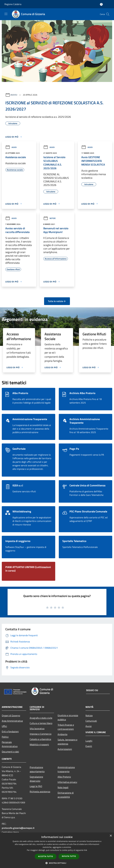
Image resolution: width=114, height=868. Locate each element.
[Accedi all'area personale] (101, 4)
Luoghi (89, 741)
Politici (5, 737)
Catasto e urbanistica (40, 739)
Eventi (89, 746)
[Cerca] (108, 14)
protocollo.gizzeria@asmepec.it (18, 828)
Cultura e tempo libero (41, 723)
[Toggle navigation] (6, 14)
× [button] (111, 836)
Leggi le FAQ (36, 786)
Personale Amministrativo (10, 744)
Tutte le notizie (57, 301)
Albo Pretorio (64, 777)
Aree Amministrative (12, 721)
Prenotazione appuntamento (37, 769)
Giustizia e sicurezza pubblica (68, 717)
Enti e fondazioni (10, 731)
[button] (57, 863)
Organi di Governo (11, 715)
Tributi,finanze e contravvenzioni (66, 727)
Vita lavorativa (37, 729)
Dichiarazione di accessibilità (66, 795)
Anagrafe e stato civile (41, 718)
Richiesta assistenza (40, 792)
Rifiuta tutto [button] (69, 856)
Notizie (50, 218)
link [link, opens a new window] (86, 850)
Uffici (4, 726)
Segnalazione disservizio (36, 779)
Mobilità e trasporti (39, 744)
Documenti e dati (10, 752)
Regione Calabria (13, 4)
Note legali (63, 787)
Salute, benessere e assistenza (67, 742)
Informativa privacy (67, 782)
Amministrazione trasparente (66, 769)
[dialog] (57, 850)
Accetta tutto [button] (46, 856)
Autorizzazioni (65, 749)
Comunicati (91, 721)
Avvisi (14, 95)
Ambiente (62, 734)
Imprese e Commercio (41, 734)
